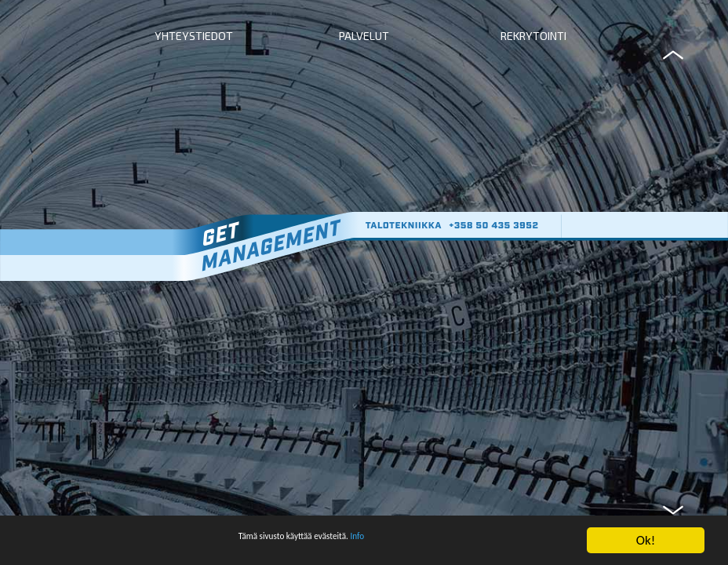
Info (386, 546)
